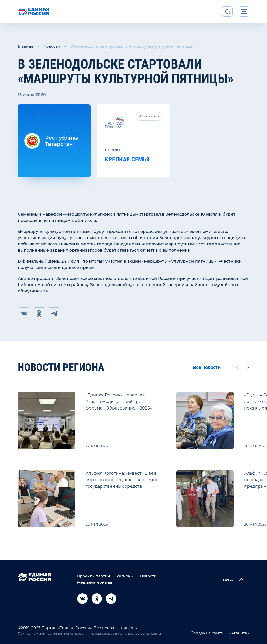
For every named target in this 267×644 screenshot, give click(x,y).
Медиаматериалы (95, 582)
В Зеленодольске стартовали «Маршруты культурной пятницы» (132, 46)
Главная (25, 46)
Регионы (125, 576)
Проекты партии (94, 576)
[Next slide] (248, 368)
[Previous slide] (238, 368)
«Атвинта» (239, 633)
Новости (52, 46)
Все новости (207, 367)
